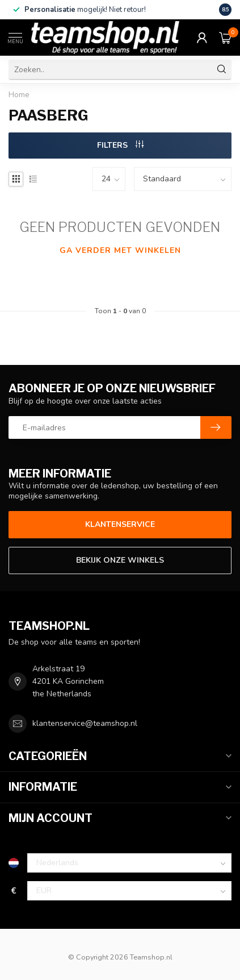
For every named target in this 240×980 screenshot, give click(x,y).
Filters (120, 145)
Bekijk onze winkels (120, 560)
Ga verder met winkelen (120, 250)
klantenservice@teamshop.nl (85, 723)
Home (19, 95)
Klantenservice (120, 524)
